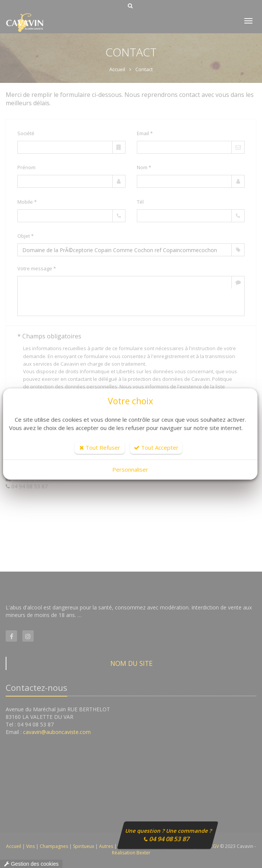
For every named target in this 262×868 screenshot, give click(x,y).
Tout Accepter (156, 447)
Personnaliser (130, 469)
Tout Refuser (100, 447)
